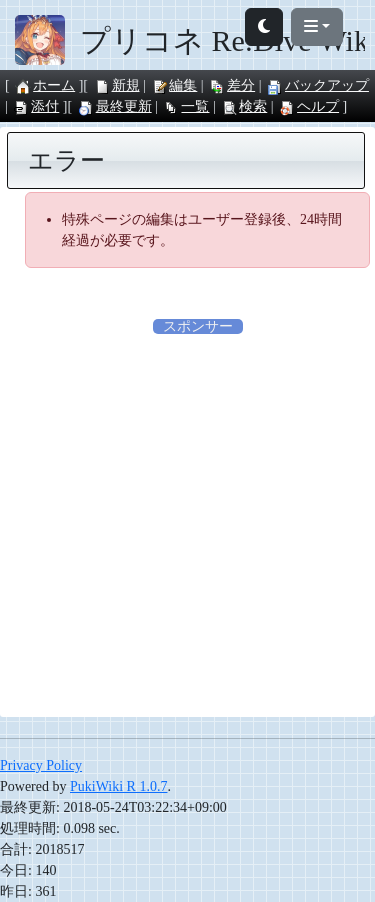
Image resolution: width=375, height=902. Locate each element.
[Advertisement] (187, 524)
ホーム (45, 85)
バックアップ (318, 85)
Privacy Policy (41, 765)
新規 (117, 85)
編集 (174, 85)
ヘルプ (309, 106)
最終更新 (115, 106)
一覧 (186, 106)
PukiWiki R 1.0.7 (118, 786)
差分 (232, 85)
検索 (244, 106)
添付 (36, 106)
